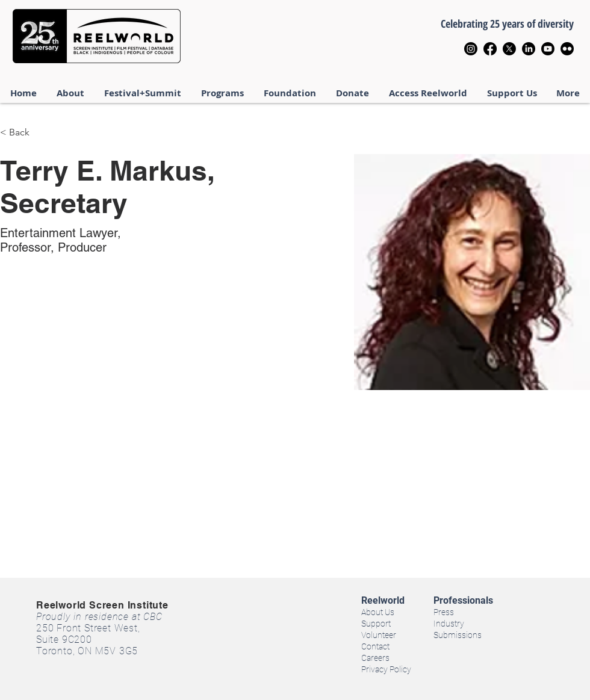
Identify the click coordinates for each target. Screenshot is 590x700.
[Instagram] (471, 49)
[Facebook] (490, 49)
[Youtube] (548, 49)
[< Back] (24, 133)
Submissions (458, 635)
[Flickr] (567, 49)
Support (376, 624)
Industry (449, 624)
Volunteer (379, 635)
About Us (378, 612)
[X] (509, 49)
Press (444, 612)
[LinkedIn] (529, 49)
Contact (375, 646)
